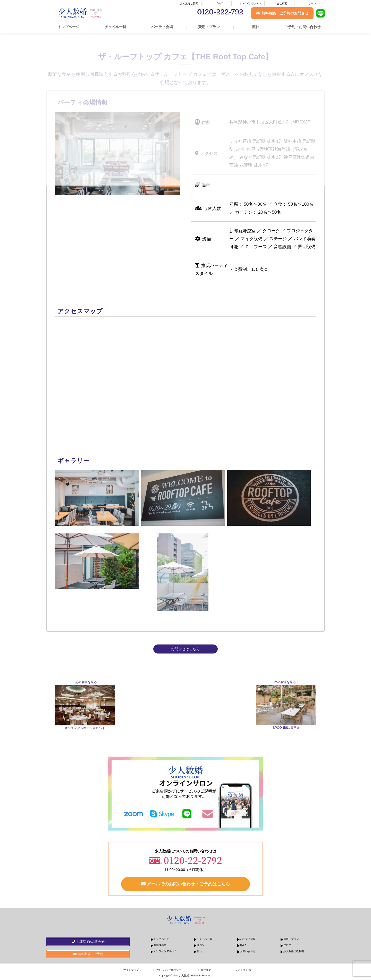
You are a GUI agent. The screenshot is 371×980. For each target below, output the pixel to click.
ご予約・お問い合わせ (302, 27)
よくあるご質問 (189, 3)
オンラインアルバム (250, 3)
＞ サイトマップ (129, 970)
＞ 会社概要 (204, 970)
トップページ (69, 27)
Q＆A (243, 945)
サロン (312, 3)
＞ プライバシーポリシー (167, 970)
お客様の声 (160, 945)
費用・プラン (209, 27)
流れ (256, 27)
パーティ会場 (162, 27)
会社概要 (282, 3)
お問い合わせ (248, 951)
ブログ (219, 3)
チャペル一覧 (115, 27)
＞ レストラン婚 (242, 970)
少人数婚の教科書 (294, 951)
